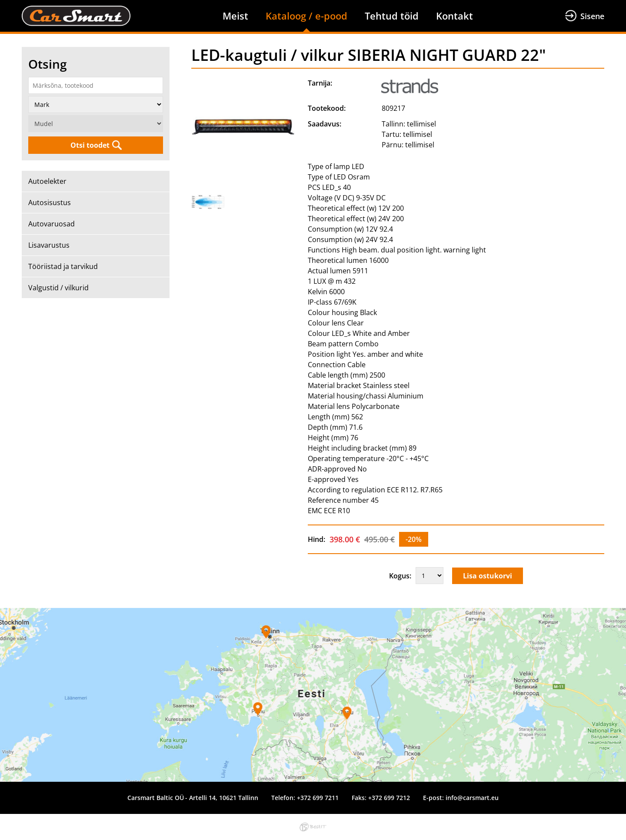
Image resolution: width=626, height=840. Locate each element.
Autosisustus (50, 203)
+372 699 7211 (318, 798)
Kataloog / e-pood (306, 16)
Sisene (592, 16)
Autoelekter (47, 181)
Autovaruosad (52, 224)
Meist (235, 16)
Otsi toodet (90, 145)
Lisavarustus (49, 245)
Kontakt (455, 16)
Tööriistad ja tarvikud (63, 266)
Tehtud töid (392, 16)
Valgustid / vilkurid (58, 288)
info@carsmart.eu (472, 798)
